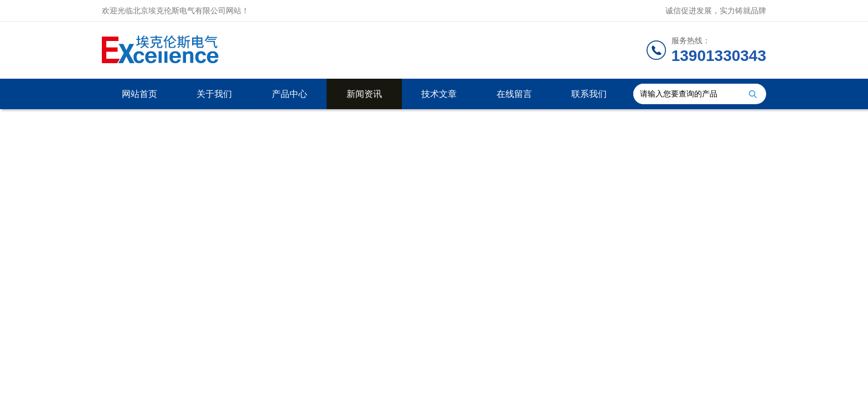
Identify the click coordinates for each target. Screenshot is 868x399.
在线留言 (514, 94)
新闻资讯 (364, 94)
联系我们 (589, 94)
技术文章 (439, 94)
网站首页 (139, 94)
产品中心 (290, 94)
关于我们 (214, 94)
